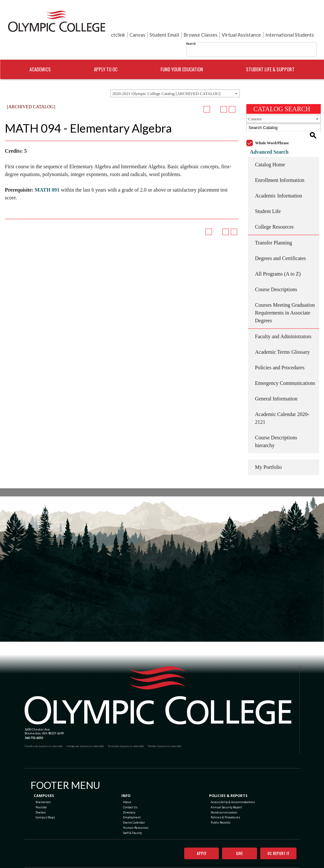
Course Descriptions (276, 272)
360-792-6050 (34, 720)
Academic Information (279, 178)
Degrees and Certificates (280, 241)
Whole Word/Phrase (272, 125)
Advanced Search (266, 134)
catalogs (121, 866)
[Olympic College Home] (158, 678)
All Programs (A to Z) (278, 256)
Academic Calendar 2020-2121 (282, 401)
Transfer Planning (274, 225)
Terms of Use (207, 858)
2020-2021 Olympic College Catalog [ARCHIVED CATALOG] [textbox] (166, 83)
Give (235, 838)
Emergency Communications (285, 366)
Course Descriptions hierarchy (276, 424)
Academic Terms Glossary (282, 334)
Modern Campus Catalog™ (195, 866)
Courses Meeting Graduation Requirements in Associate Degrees (285, 295)
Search (191, 29)
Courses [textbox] (255, 109)
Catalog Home (270, 147)
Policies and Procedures (280, 350)
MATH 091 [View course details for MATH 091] (47, 180)
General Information (276, 381)
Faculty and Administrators (283, 319)
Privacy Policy (189, 858)
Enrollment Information (280, 163)
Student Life (268, 194)
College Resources (274, 209)
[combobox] (175, 83)
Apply (197, 838)
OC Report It (276, 838)
